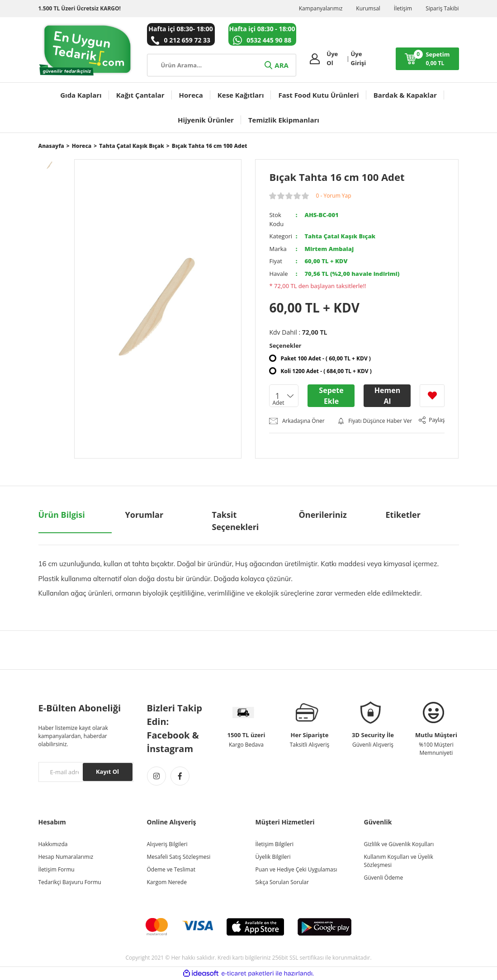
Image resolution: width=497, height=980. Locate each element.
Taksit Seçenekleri (236, 521)
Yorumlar (144, 515)
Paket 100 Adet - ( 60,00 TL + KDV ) (325, 358)
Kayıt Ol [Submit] (107, 772)
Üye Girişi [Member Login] (359, 58)
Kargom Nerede (167, 882)
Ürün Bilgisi (62, 515)
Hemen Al (387, 396)
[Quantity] (284, 396)
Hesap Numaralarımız (66, 857)
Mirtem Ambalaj (329, 249)
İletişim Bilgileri (275, 844)
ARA (276, 65)
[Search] (222, 65)
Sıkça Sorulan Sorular (282, 882)
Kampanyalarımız (321, 8)
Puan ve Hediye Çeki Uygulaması (296, 869)
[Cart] (427, 59)
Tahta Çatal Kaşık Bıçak (340, 236)
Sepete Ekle (331, 396)
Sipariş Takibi (442, 8)
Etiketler (403, 515)
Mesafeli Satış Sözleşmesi (179, 857)
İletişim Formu (57, 869)
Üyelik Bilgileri (273, 857)
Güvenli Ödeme (384, 878)
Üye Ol (332, 58)
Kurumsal (368, 8)
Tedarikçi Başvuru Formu (70, 882)
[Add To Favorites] (432, 396)
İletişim (403, 8)
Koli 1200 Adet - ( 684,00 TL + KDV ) (326, 371)
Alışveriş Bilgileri (167, 844)
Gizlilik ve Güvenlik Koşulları (399, 844)
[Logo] (86, 50)
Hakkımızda (53, 844)
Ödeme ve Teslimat (171, 869)
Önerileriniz (323, 515)
